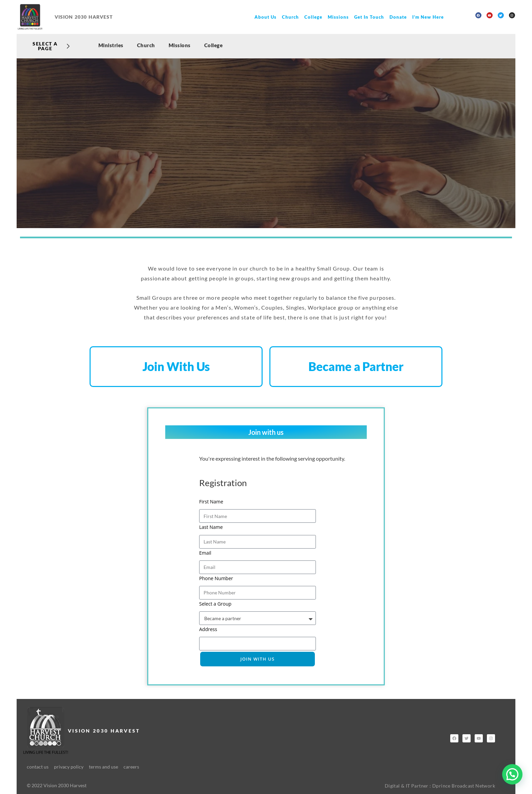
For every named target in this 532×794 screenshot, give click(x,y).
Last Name (211, 527)
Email (205, 553)
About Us (265, 17)
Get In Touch (369, 17)
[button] (512, 774)
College (313, 17)
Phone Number (216, 578)
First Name (211, 502)
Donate (398, 17)
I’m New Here (428, 17)
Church (290, 17)
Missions (338, 17)
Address (208, 630)
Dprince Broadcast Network (464, 786)
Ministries (111, 45)
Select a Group (215, 604)
